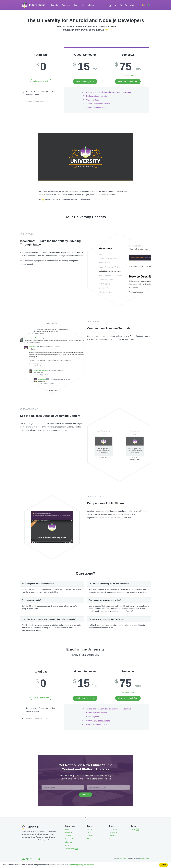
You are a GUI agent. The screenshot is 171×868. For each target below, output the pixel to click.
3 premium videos (100, 108)
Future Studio (123, 859)
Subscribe (85, 795)
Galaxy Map (113, 833)
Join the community (41, 81)
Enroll (144, 5)
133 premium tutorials (101, 104)
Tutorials (68, 836)
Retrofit (90, 829)
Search (111, 839)
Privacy (147, 859)
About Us (68, 842)
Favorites (112, 836)
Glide (89, 839)
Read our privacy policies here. (84, 865)
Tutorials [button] (66, 5)
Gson (89, 833)
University (54, 5)
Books (76, 5)
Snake (135, 829)
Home (67, 829)
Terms (142, 859)
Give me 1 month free (128, 81)
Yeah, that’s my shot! (85, 81)
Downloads (113, 829)
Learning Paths (88, 5)
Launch (68, 845)
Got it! (163, 865)
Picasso (90, 836)
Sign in (133, 5)
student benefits (101, 96)
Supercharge (72, 849)
